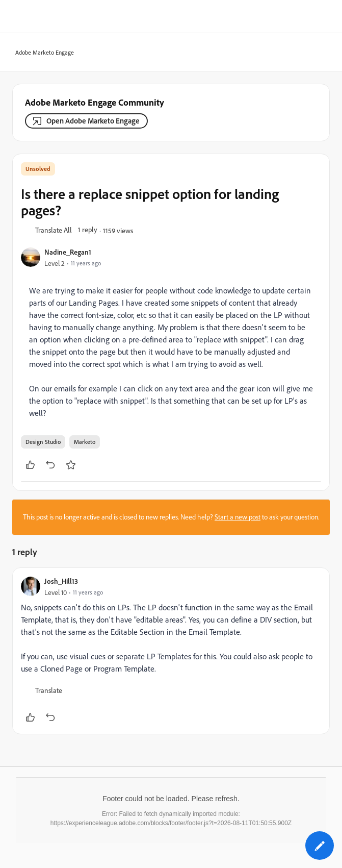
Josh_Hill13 (61, 581)
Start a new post (238, 517)
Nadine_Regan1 (68, 252)
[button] (54, 231)
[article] (171, 651)
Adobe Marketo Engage (42, 53)
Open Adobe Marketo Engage (93, 121)
